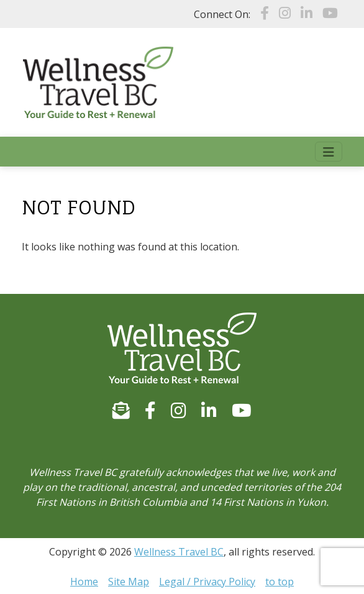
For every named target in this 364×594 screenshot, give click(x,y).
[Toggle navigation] (329, 152)
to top (280, 582)
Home (84, 582)
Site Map (129, 582)
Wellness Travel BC (179, 552)
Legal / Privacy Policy (207, 582)
